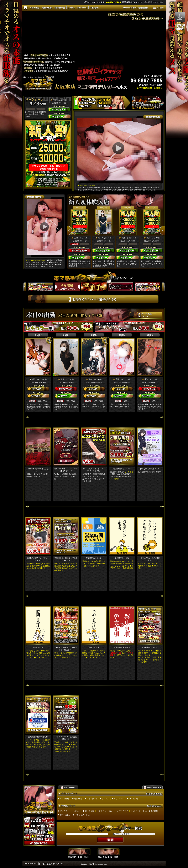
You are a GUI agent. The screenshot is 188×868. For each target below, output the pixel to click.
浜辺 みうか (37, 379)
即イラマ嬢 (90, 811)
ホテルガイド (123, 811)
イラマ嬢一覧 (92, 799)
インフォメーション (83, 815)
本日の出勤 (64, 799)
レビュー (77, 811)
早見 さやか (127, 238)
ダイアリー (64, 811)
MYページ (137, 811)
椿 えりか (103, 238)
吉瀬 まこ (79, 238)
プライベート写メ (106, 811)
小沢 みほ (149, 379)
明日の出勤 (78, 799)
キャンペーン (119, 799)
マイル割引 (134, 799)
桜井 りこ (58, 100)
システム (106, 799)
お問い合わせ (65, 815)
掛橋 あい (93, 379)
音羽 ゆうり (121, 379)
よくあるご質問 (151, 811)
